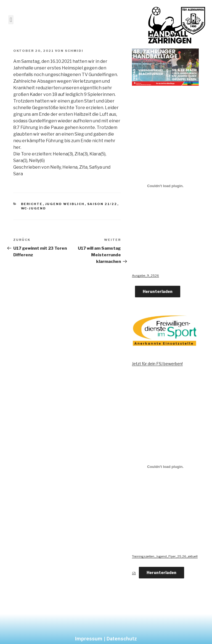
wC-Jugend (34, 208)
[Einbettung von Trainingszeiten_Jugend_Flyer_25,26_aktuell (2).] (165, 467)
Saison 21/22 (102, 204)
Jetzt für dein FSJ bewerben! (157, 364)
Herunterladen (158, 291)
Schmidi (74, 51)
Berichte (32, 204)
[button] (11, 20)
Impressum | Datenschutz (106, 639)
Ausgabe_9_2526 (145, 276)
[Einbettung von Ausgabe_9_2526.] (165, 186)
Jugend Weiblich (65, 204)
